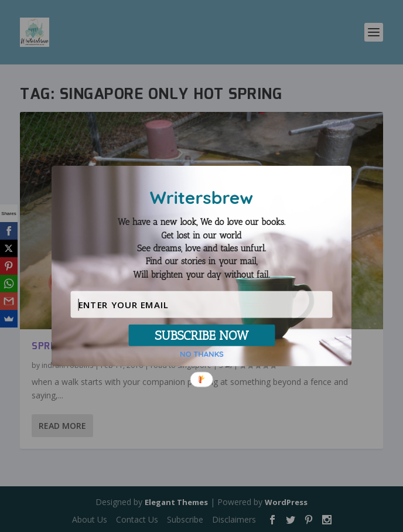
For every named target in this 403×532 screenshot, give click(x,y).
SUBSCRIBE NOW (201, 335)
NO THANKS (202, 354)
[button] (201, 248)
